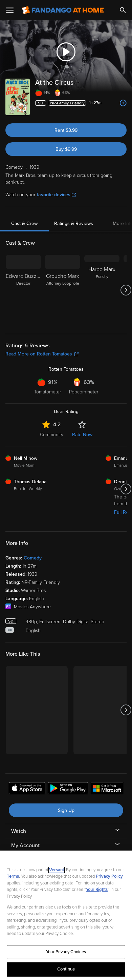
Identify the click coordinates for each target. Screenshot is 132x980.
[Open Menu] (10, 10)
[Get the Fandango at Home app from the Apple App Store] (27, 789)
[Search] (123, 10)
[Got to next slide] (126, 290)
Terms (13, 876)
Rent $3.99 (66, 130)
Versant (57, 870)
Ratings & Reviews (74, 223)
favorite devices (56, 195)
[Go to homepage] (63, 10)
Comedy (33, 558)
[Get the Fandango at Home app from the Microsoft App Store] (107, 789)
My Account (25, 845)
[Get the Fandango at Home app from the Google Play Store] (68, 789)
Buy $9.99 (66, 149)
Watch (19, 831)
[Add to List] (123, 103)
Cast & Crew (24, 223)
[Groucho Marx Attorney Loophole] (63, 290)
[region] (66, 915)
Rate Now (82, 435)
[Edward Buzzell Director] (23, 290)
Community (52, 435)
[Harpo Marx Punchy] (102, 290)
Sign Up (66, 810)
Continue (66, 969)
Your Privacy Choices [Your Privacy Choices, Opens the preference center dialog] (66, 952)
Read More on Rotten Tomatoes (42, 354)
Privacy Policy (109, 876)
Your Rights (97, 890)
